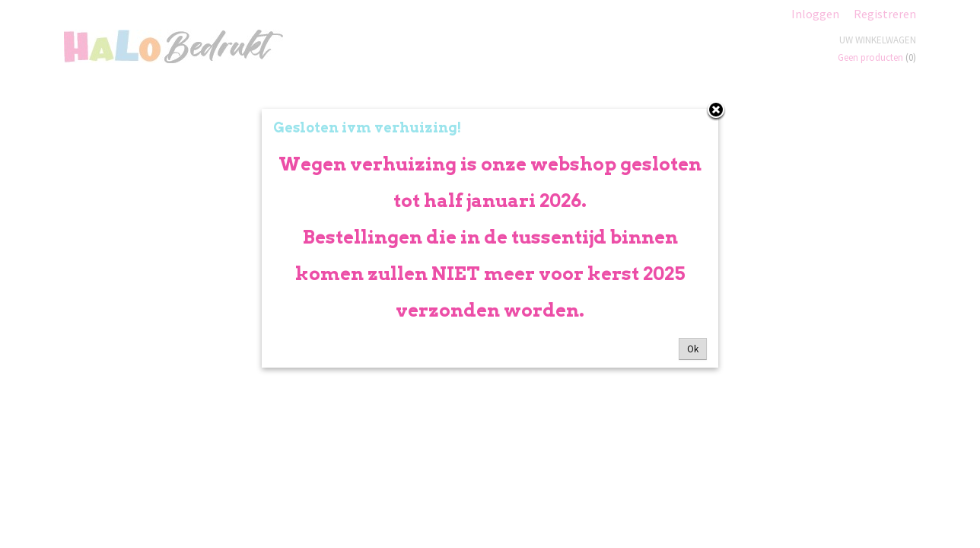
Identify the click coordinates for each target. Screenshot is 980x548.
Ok (693, 349)
